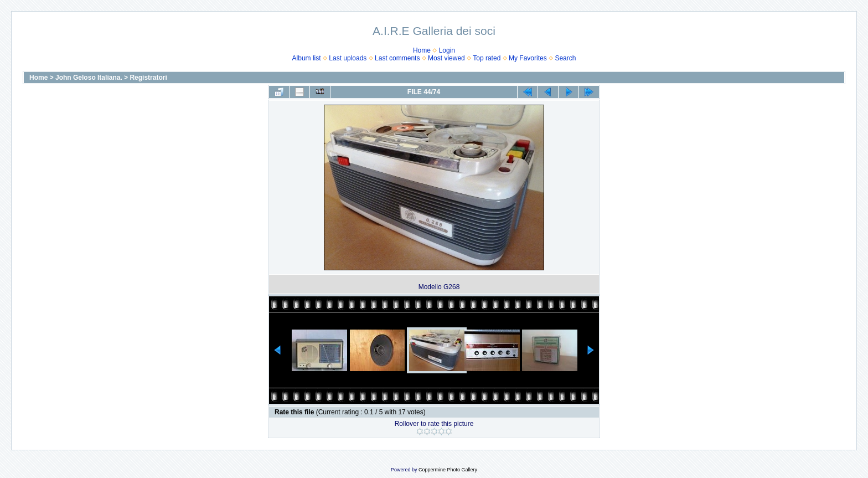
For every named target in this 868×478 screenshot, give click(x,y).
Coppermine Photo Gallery (448, 470)
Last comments (397, 58)
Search (565, 58)
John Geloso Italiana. (89, 78)
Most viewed (446, 58)
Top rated (487, 58)
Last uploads (348, 58)
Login (447, 50)
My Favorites (528, 58)
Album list (307, 58)
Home (422, 50)
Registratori (148, 78)
